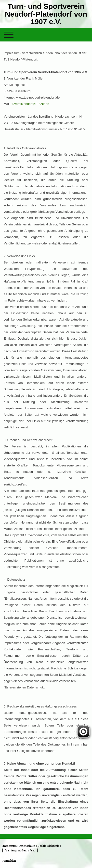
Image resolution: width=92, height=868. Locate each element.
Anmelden (9, 861)
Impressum (10, 846)
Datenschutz (27, 846)
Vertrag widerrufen (20, 850)
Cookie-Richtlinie (48, 846)
